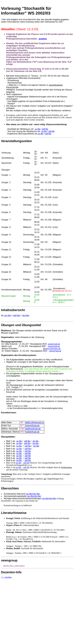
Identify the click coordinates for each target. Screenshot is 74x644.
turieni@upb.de (33, 426)
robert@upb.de (55, 351)
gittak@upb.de (54, 344)
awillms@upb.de (33, 429)
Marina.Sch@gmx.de (52, 349)
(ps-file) (8, 316)
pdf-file (45, 129)
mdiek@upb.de (32, 432)
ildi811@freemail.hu (35, 422)
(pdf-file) (17, 316)
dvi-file (35, 441)
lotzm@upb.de (54, 346)
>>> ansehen (6, 577)
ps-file (38, 129)
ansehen (43, 39)
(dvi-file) (26, 316)
